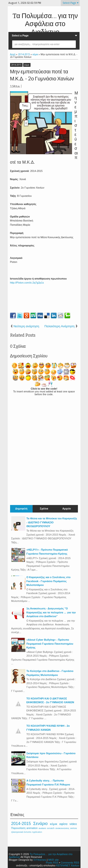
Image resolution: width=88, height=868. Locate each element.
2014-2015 (16, 65)
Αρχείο (67, 509)
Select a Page (20, 36)
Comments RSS (70, 863)
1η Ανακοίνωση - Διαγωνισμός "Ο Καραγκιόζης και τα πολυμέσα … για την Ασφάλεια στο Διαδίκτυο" (51, 612)
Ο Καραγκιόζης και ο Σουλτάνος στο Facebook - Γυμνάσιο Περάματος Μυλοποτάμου (49, 581)
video (73, 824)
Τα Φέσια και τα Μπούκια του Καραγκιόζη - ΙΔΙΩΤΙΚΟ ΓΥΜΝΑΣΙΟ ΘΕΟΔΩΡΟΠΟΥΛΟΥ (52, 522)
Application (37, 832)
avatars (42, 828)
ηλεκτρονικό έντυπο (21, 832)
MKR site (53, 860)
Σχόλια (44, 509)
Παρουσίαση (18, 828)
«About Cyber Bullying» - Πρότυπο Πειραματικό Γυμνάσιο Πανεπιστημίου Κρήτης (50, 644)
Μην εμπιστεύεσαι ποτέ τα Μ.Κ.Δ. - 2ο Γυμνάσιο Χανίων (42, 75)
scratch (51, 828)
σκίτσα (74, 828)
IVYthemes (40, 860)
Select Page (69, 3)
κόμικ (27, 65)
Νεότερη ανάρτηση (26, 326)
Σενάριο (40, 824)
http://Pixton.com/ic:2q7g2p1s (27, 283)
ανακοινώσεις (62, 828)
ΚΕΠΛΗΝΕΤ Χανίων (68, 865)
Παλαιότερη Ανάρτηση (59, 326)
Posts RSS (52, 863)
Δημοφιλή (21, 509)
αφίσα (63, 824)
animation (32, 828)
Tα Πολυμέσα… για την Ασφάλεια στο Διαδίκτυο (45, 24)
